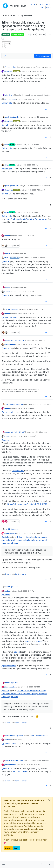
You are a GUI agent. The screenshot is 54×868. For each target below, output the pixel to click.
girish (7, 117)
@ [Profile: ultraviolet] (7, 103)
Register (8, 848)
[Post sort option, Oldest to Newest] (5, 56)
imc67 (7, 258)
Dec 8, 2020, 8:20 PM (26, 740)
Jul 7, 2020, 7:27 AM (35, 190)
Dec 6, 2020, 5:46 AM (26, 236)
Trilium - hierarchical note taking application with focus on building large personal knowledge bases (24, 540)
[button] (3, 865)
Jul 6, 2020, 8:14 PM (35, 121)
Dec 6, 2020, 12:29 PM (36, 258)
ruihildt (7, 292)
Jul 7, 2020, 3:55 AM (30, 165)
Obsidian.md (18, 471)
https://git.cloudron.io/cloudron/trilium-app (26, 219)
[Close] (49, 800)
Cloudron (8, 574)
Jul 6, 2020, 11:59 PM (31, 145)
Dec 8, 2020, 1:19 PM (26, 436)
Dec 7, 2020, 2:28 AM (26, 313)
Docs (42, 7)
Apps (33, 4)
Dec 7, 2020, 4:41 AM (26, 408)
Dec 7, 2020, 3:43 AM (31, 344)
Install (49, 7)
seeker (7, 236)
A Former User (11, 67)
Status (40, 4)
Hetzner (24, 574)
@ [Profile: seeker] (5, 261)
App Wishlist (18, 35)
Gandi (17, 574)
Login (17, 848)
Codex (17, 652)
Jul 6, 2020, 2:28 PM (36, 71)
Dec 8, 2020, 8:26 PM (32, 765)
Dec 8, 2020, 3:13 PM (32, 533)
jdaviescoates (10, 533)
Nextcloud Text (20, 771)
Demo (48, 4)
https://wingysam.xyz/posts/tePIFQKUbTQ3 (27, 504)
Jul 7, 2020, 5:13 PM (30, 212)
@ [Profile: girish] (5, 125)
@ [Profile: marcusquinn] (8, 412)
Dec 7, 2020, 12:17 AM (26, 292)
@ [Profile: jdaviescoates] (9, 666)
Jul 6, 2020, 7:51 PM (31, 99)
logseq (28, 641)
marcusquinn (10, 344)
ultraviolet (9, 71)
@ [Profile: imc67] (14, 317)
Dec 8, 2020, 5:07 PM (26, 591)
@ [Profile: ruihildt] (6, 317)
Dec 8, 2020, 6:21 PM (32, 687)
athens (39, 641)
